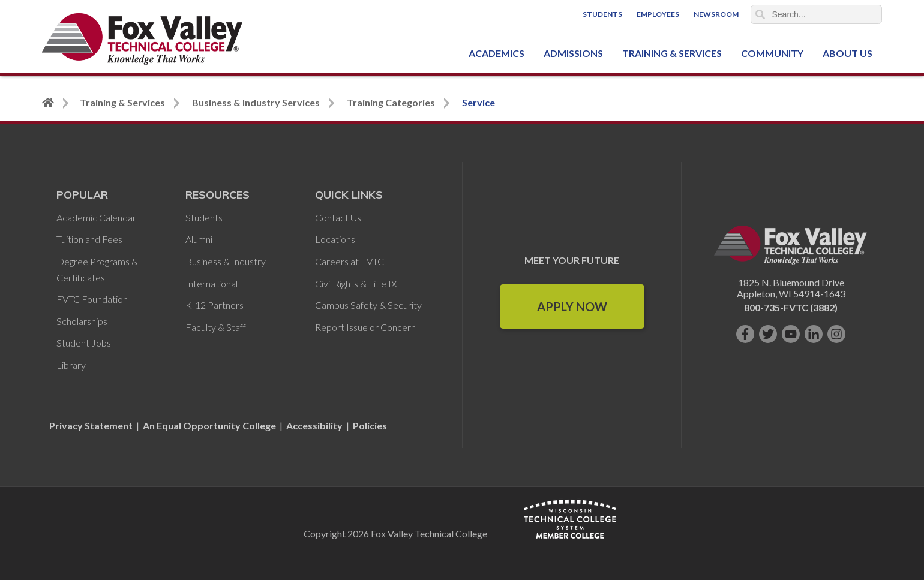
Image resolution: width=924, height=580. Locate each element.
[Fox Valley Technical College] (142, 39)
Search (760, 14)
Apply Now (572, 306)
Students (602, 14)
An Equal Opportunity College (209, 426)
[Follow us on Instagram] (836, 334)
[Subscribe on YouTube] (791, 334)
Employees (658, 14)
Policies (370, 426)
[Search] (817, 14)
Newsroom (716, 14)
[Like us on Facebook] (745, 334)
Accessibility (314, 426)
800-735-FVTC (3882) (791, 307)
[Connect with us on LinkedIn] (814, 334)
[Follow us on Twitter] (768, 334)
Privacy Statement (92, 426)
